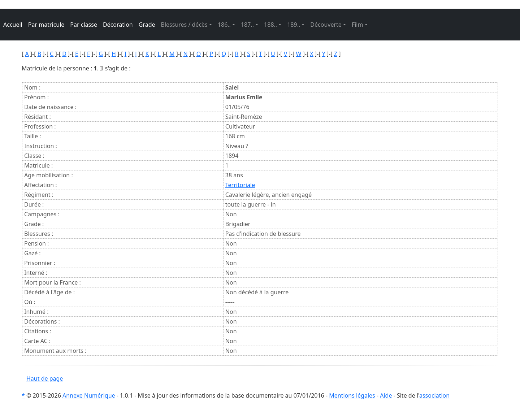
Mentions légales (352, 395)
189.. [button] (294, 25)
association (434, 395)
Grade (147, 25)
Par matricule (46, 25)
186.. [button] (224, 25)
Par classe (84, 25)
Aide (386, 395)
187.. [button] (247, 25)
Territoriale (240, 185)
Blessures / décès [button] (184, 25)
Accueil (13, 25)
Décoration (118, 25)
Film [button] (357, 25)
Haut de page (45, 378)
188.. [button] (270, 25)
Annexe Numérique (89, 395)
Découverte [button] (326, 25)
